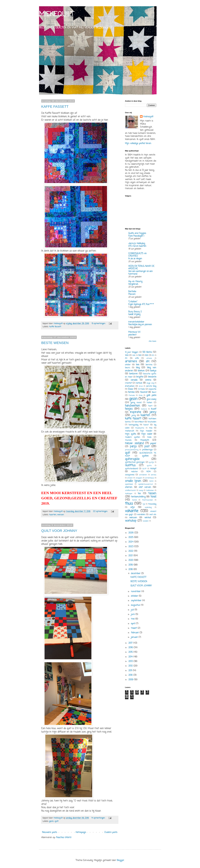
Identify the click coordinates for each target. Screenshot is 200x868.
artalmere (131, 361)
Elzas (130, 389)
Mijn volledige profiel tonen (138, 143)
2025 (131, 537)
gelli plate (151, 395)
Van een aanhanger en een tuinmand (140, 273)
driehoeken (130, 386)
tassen (152, 493)
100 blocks (147, 352)
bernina (149, 365)
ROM (149, 472)
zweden (146, 521)
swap (141, 490)
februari (135, 633)
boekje (153, 371)
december (136, 574)
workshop (131, 521)
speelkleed (129, 484)
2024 (131, 542)
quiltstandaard (131, 469)
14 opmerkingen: (99, 818)
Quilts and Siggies (137, 233)
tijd (144, 504)
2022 (131, 551)
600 (147, 355)
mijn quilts (131, 434)
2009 (131, 680)
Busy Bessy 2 (135, 312)
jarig (134, 415)
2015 (131, 652)
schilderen (143, 475)
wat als (153, 515)
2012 (131, 666)
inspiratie (135, 412)
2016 (131, 648)
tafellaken (150, 490)
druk (141, 386)
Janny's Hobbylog (137, 244)
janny (153, 412)
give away (151, 399)
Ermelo (141, 389)
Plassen (132, 294)
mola (149, 437)
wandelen (141, 515)
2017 (131, 643)
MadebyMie (140, 428)
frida (141, 395)
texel (153, 497)
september (137, 601)
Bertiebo (132, 292)
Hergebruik (133, 284)
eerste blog (151, 386)
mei (133, 619)
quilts (149, 466)
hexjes (129, 409)
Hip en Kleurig (135, 282)
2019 (131, 565)
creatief (128, 383)
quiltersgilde (132, 459)
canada (134, 380)
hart (150, 406)
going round (136, 403)
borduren (134, 374)
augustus (136, 605)
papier (153, 443)
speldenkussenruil (146, 484)
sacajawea (130, 475)
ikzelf (154, 409)
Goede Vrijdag (134, 314)
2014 (131, 657)
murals (128, 440)
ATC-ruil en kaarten (137, 246)
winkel (148, 518)
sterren (129, 487)
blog (138, 368)
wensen (61, 515)
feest (154, 392)
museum (145, 440)
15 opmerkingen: (99, 324)
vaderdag (148, 507)
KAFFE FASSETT (55, 107)
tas (139, 494)
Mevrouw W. (134, 332)
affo (137, 358)
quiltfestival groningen (135, 462)
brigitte (140, 377)
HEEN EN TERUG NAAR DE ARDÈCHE (141, 267)
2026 (131, 533)
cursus (139, 383)
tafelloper (129, 494)
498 (134, 355)
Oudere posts (111, 832)
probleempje (147, 450)
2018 (131, 570)
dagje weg (150, 383)
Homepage (81, 832)
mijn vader (147, 434)
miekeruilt (130, 431)
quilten (145, 456)
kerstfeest (139, 422)
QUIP (144, 469)
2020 (131, 560)
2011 (131, 671)
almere (149, 358)
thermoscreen (147, 500)
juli (133, 610)
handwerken (132, 406)
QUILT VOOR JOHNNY (59, 531)
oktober (135, 596)
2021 (131, 556)
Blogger (120, 860)
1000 (127, 355)
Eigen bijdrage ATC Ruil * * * (141, 304)
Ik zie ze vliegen (135, 259)
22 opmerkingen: (101, 511)
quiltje (151, 462)
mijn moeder (146, 431)
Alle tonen (152, 341)
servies (154, 475)
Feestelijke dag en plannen (140, 325)
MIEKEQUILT (56, 14)
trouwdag (152, 504)
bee (138, 365)
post (147, 446)
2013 (131, 661)
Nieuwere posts (50, 832)
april (133, 624)
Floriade (132, 395)
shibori (130, 478)
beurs (128, 368)
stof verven (145, 487)
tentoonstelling (138, 497)
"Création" (133, 302)
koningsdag (133, 425)
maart (134, 628)
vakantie (132, 511)
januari (135, 637)
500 (140, 355)
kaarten (53, 515)
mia (151, 428)
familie (131, 392)
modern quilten (132, 437)
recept (153, 469)
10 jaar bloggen (132, 352)
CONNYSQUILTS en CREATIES (137, 255)
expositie (152, 389)
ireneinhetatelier (136, 322)
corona (148, 380)
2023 (131, 547)
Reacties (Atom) (64, 838)
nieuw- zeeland (134, 443)
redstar (134, 472)
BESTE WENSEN (55, 343)
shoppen (139, 478)
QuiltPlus (130, 465)
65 (153, 355)
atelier (128, 365)
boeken (141, 371)
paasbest (132, 335)
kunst (146, 425)
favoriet (144, 392)
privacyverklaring (132, 450)
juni (133, 614)
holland (144, 409)
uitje (132, 507)
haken (149, 403)
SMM (151, 481)
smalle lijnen (133, 481)
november (136, 592)
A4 (126, 358)
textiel (134, 500)
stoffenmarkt (130, 490)
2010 (131, 675)
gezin (51, 821)
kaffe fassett (55, 327)
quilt (56, 821)
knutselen (152, 422)
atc (148, 361)
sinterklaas (150, 478)
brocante (152, 377)
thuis (129, 504)
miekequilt (148, 117)
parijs (133, 446)
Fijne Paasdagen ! (136, 236)
